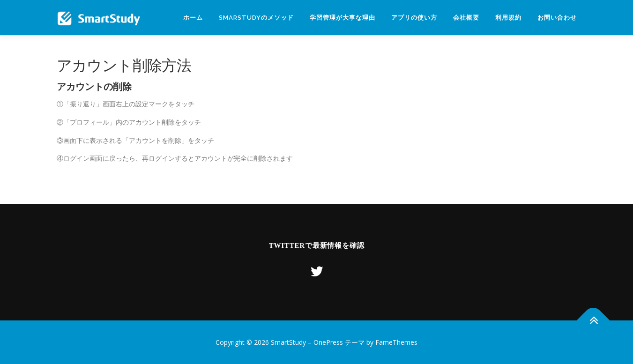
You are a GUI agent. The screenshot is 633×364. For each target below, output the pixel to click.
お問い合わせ (557, 18)
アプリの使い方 (414, 18)
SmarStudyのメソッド (256, 18)
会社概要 (466, 18)
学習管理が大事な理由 (343, 18)
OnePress (328, 342)
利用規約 (508, 18)
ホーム (193, 18)
